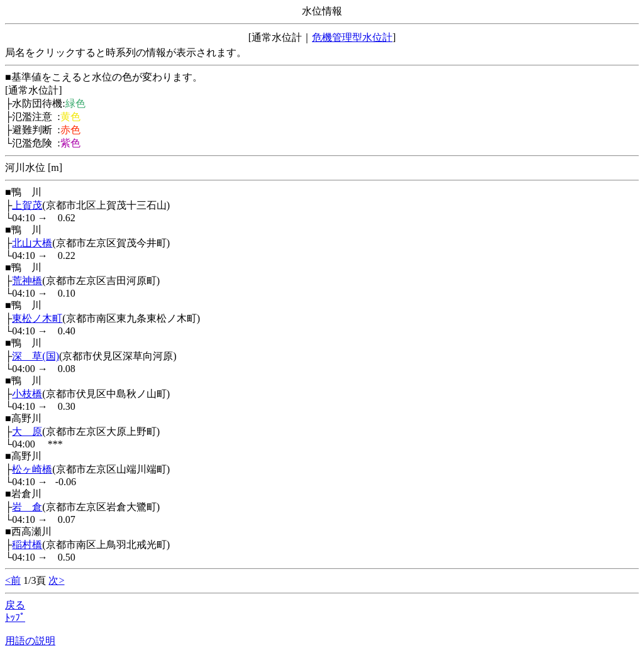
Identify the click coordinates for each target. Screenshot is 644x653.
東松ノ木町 (37, 318)
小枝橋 (27, 394)
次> (56, 580)
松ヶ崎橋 (32, 469)
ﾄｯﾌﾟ (15, 617)
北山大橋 (32, 243)
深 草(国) (36, 356)
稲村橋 (27, 545)
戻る (15, 605)
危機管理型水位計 (352, 37)
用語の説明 (30, 641)
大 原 (27, 431)
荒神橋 (27, 281)
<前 (13, 580)
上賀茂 (27, 205)
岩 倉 (27, 507)
